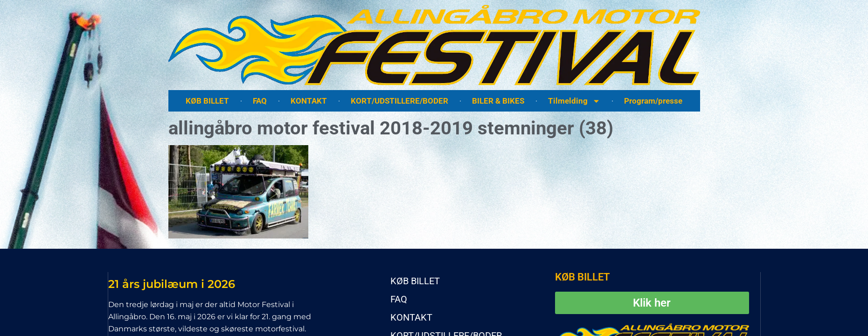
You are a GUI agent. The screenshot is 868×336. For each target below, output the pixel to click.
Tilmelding (574, 101)
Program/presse (653, 101)
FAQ (260, 101)
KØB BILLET (207, 101)
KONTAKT (309, 101)
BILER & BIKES (498, 101)
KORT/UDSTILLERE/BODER (399, 101)
